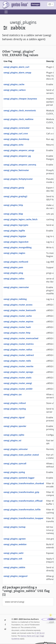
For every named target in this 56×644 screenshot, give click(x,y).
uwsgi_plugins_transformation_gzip (21, 492)
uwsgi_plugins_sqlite (14, 435)
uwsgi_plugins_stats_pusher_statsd (21, 455)
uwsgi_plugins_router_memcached (21, 338)
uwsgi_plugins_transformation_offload (23, 501)
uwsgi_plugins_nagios (14, 253)
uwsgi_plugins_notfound (16, 262)
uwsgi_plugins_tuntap (15, 527)
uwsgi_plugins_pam (13, 267)
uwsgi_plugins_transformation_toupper (23, 518)
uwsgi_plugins (23, 22)
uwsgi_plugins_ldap (13, 214)
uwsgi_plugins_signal (14, 417)
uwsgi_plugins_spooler (15, 426)
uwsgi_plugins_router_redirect (19, 355)
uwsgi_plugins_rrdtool (15, 403)
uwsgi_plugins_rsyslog (15, 409)
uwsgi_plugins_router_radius (18, 350)
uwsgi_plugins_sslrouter (16, 449)
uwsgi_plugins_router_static (18, 378)
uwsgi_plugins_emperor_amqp (19, 150)
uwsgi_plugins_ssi (12, 440)
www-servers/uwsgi (15, 602)
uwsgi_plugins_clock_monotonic (20, 110)
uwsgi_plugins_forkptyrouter (18, 179)
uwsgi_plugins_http (13, 205)
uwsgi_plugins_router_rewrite (18, 366)
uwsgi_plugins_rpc (13, 394)
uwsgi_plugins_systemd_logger (19, 478)
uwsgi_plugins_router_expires (18, 321)
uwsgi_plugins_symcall (15, 463)
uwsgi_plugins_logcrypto (16, 225)
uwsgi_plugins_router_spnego (18, 372)
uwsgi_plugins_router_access (18, 305)
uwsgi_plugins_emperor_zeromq (20, 165)
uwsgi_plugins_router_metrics (19, 344)
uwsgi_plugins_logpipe (15, 236)
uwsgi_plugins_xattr (14, 553)
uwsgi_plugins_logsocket (16, 242)
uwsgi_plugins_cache (14, 84)
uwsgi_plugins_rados (14, 279)
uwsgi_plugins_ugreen (15, 539)
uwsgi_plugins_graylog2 (15, 196)
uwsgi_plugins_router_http (17, 333)
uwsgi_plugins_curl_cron (16, 133)
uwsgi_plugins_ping (13, 273)
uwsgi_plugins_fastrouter (16, 170)
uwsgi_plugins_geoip (14, 188)
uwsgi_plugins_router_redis (17, 361)
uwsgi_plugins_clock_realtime (18, 119)
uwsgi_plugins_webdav (15, 544)
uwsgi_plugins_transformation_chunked (24, 483)
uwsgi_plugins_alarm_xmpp (17, 73)
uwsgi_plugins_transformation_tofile (22, 509)
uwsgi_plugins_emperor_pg (17, 156)
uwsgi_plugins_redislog (15, 299)
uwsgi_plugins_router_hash (17, 327)
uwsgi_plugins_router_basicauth (20, 310)
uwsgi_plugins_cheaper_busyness (20, 99)
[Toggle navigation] (6, 12)
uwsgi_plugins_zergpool (15, 576)
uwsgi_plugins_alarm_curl (16, 67)
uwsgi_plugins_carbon (15, 90)
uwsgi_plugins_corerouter (17, 128)
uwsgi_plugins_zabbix (14, 567)
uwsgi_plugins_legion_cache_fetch (20, 219)
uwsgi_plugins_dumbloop (16, 139)
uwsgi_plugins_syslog (14, 472)
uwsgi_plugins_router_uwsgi (18, 383)
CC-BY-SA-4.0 (39, 633)
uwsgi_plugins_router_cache (18, 316)
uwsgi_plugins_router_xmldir (18, 389)
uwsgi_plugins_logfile (14, 231)
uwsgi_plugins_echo (13, 145)
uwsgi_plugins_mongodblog (18, 247)
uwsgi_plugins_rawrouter (16, 287)
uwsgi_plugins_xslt (13, 559)
